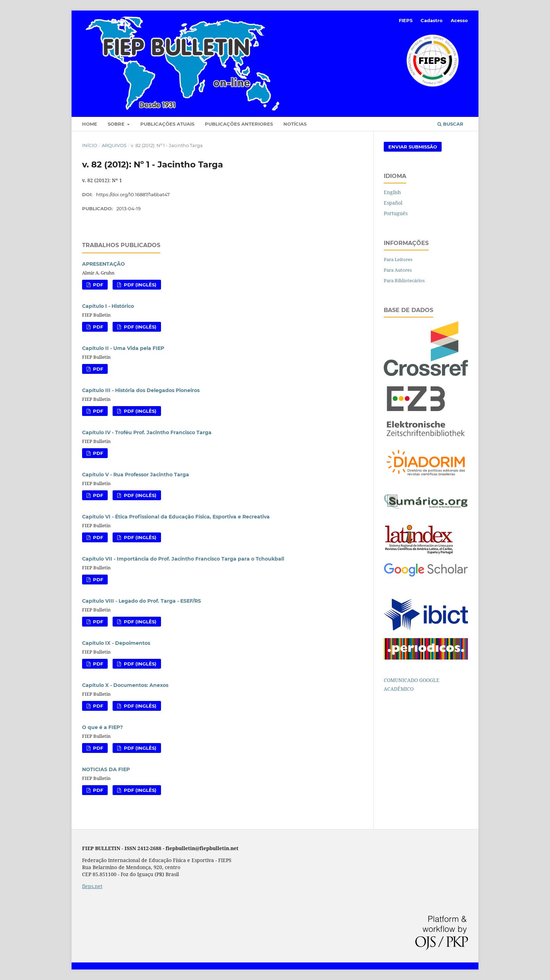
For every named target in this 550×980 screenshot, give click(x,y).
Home (90, 124)
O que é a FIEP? (102, 727)
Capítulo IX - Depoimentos (116, 643)
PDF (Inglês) (139, 285)
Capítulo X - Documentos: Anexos (125, 685)
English (392, 192)
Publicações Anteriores (239, 124)
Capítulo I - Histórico (108, 306)
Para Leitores (398, 259)
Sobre (117, 124)
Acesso (459, 20)
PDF (97, 285)
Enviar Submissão (413, 147)
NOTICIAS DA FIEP (106, 769)
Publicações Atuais (167, 124)
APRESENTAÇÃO (103, 264)
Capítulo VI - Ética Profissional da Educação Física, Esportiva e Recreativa (176, 517)
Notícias (295, 124)
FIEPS (406, 20)
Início (90, 145)
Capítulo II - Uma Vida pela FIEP (123, 348)
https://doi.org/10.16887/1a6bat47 (133, 194)
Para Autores (398, 270)
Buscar (450, 124)
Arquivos (114, 145)
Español (393, 203)
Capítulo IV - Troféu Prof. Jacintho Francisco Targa (147, 432)
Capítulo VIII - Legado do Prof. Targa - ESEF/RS (142, 601)
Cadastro (432, 20)
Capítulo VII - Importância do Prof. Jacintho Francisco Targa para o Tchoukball (183, 559)
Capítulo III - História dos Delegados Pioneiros (141, 390)
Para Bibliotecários (404, 280)
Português (396, 213)
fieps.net (92, 886)
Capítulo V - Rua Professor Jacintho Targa (136, 475)
